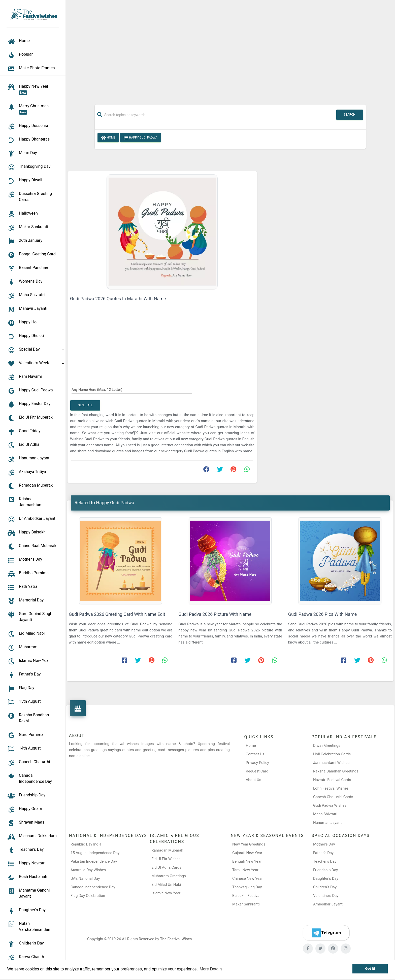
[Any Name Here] (132, 389)
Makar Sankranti (246, 904)
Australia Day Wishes (88, 870)
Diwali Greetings (327, 746)
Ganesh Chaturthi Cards (333, 797)
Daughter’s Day (326, 878)
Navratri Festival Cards (332, 780)
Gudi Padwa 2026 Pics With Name (323, 614)
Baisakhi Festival (246, 896)
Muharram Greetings (169, 876)
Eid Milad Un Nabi (166, 885)
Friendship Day (325, 870)
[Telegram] (326, 933)
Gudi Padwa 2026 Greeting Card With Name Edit (117, 614)
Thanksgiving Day (247, 887)
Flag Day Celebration (88, 896)
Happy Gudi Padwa (141, 138)
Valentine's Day (326, 896)
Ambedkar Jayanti (328, 904)
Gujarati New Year (247, 853)
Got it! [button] (370, 969)
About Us (254, 780)
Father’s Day (323, 853)
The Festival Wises (176, 939)
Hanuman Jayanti (328, 823)
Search (350, 115)
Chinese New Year (248, 878)
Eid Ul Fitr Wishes (166, 859)
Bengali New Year (247, 861)
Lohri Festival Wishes (331, 788)
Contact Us (255, 754)
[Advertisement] (230, 50)
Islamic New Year (166, 893)
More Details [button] (211, 969)
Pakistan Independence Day (94, 861)
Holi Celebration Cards (332, 754)
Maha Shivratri (325, 814)
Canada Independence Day (93, 887)
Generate (85, 405)
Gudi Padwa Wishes (330, 805)
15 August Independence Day (95, 853)
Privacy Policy (257, 763)
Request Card (257, 771)
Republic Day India (86, 844)
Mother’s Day (324, 844)
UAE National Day (85, 878)
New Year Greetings (249, 844)
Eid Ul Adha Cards (166, 867)
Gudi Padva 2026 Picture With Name (215, 614)
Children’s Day (325, 887)
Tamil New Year (245, 870)
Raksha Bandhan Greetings (336, 771)
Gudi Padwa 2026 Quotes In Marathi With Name (118, 299)
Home (108, 138)
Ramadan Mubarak (167, 850)
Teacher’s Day (325, 861)
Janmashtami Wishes (331, 763)
